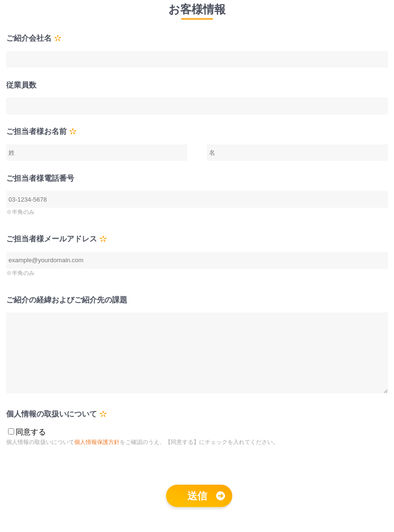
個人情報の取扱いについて (52, 428)
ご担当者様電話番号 (40, 178)
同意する (31, 446)
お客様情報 (197, 9)
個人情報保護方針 (97, 456)
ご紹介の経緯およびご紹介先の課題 (67, 300)
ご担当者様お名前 (36, 131)
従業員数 (21, 85)
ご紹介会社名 (29, 38)
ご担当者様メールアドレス (52, 239)
